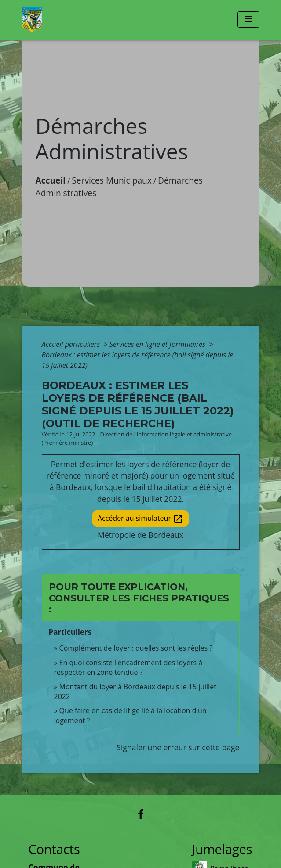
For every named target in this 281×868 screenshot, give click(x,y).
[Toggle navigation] (248, 20)
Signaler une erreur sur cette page (178, 747)
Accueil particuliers (72, 344)
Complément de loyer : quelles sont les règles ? (136, 648)
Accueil (51, 180)
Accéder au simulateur (140, 519)
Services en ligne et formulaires (158, 344)
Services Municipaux (112, 180)
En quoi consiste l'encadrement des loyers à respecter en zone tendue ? (128, 667)
